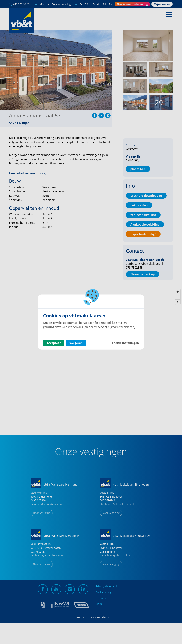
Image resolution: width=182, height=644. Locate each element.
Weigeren (76, 343)
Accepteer (54, 343)
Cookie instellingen (125, 343)
